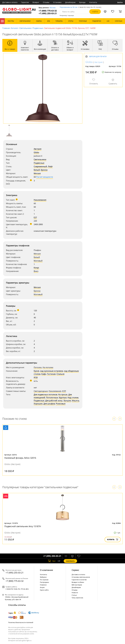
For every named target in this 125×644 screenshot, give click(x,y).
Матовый (38, 261)
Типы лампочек (77, 598)
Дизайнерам (70, 2)
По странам (44, 580)
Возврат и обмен (78, 582)
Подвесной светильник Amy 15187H (23, 526)
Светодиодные (41, 391)
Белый (37, 170)
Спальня (60, 374)
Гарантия (25, 2)
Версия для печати (98, 57)
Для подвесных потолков (45, 395)
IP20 (36, 378)
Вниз (36, 271)
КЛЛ (64, 391)
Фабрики (43, 577)
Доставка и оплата (10, 2)
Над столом (73, 398)
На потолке (48, 367)
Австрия (38, 149)
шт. (52, 561)
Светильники (25, 28)
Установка (57, 2)
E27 (35, 217)
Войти (120, 2)
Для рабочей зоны (54, 401)
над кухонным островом (52, 371)
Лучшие (67, 401)
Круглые (63, 398)
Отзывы (46, 2)
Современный (40, 166)
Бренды (82, 2)
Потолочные (52, 398)
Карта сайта (44, 590)
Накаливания (40, 200)
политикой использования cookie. (22, 634)
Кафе (44, 374)
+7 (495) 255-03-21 (48, 13)
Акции (42, 587)
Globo (36, 152)
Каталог (2, 21)
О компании (46, 570)
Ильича (75, 401)
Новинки (43, 585)
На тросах (63, 395)
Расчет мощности (45, 177)
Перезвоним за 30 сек (69, 7)
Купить (113, 539)
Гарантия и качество (79, 580)
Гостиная (51, 374)
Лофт (50, 166)
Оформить (70, 561)
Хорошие (38, 404)
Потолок (38, 367)
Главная (6, 28)
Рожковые (61, 404)
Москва (53, 8)
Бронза (44, 170)
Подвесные (38, 28)
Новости (75, 593)
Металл (37, 173)
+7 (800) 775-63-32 (48, 11)
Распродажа (44, 582)
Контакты (93, 2)
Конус (36, 268)
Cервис (75, 570)
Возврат (36, 2)
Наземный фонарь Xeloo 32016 (20, 458)
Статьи (74, 595)
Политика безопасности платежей (21, 622)
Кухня (36, 371)
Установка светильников (81, 577)
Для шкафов (49, 404)
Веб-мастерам (77, 585)
